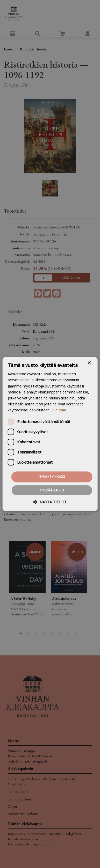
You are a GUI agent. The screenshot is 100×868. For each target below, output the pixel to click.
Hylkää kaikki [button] (52, 490)
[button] (50, 502)
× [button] (89, 363)
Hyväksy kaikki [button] (52, 477)
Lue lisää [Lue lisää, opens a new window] (59, 410)
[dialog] (50, 434)
